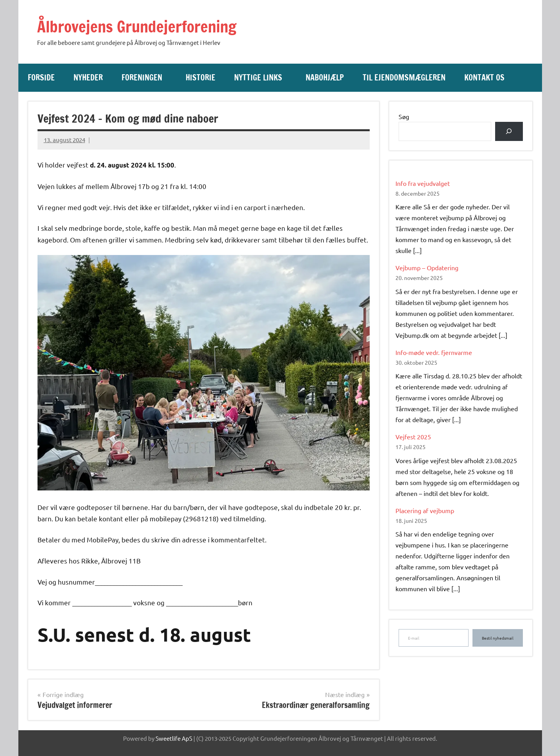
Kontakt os (484, 78)
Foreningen (146, 78)
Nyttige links (262, 78)
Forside (41, 78)
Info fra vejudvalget (423, 183)
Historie (200, 78)
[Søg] (509, 131)
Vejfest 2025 (413, 437)
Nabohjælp (325, 78)
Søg (404, 116)
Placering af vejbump (425, 510)
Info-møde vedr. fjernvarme (434, 352)
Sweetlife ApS (174, 738)
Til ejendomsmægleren (404, 78)
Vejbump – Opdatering (427, 267)
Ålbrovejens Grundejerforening (139, 26)
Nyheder (88, 78)
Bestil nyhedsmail (498, 638)
